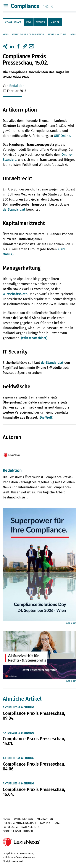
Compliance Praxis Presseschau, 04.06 (34, 767)
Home (7, 819)
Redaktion (17, 86)
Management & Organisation (28, 35)
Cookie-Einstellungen (18, 831)
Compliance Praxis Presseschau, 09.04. (34, 716)
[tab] (13, 22)
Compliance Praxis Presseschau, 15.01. (34, 741)
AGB (58, 823)
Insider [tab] (55, 22)
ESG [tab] (29, 22)
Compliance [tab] (13, 22)
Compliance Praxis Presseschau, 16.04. (34, 792)
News (6, 35)
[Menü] (6, 6)
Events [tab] (40, 22)
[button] (25, 46)
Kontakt (46, 823)
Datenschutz (30, 827)
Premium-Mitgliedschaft (20, 823)
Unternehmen (24, 819)
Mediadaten (45, 819)
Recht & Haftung (57, 35)
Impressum (10, 827)
